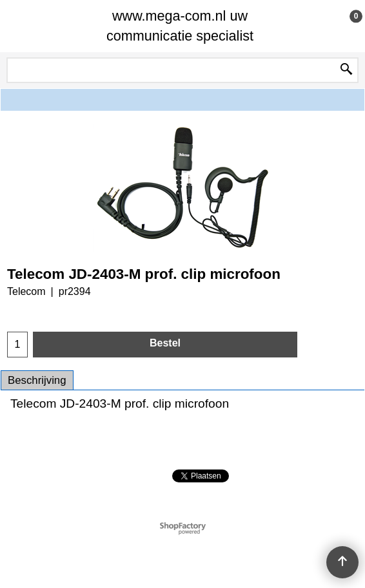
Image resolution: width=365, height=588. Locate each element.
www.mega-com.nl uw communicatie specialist (180, 26)
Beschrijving (37, 380)
